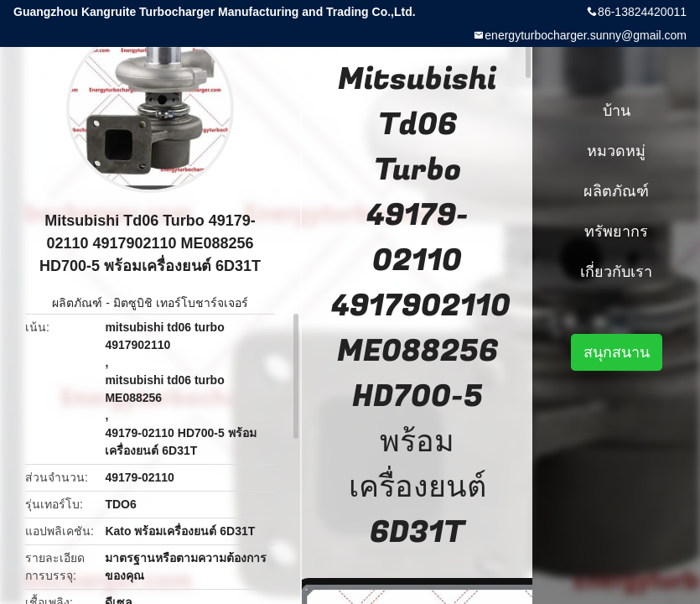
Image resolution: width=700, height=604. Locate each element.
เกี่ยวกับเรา (616, 272)
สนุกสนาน (617, 352)
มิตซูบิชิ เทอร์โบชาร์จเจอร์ (181, 303)
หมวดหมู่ (616, 151)
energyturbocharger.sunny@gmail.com (586, 35)
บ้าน (617, 111)
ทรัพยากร (616, 232)
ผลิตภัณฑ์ (77, 303)
